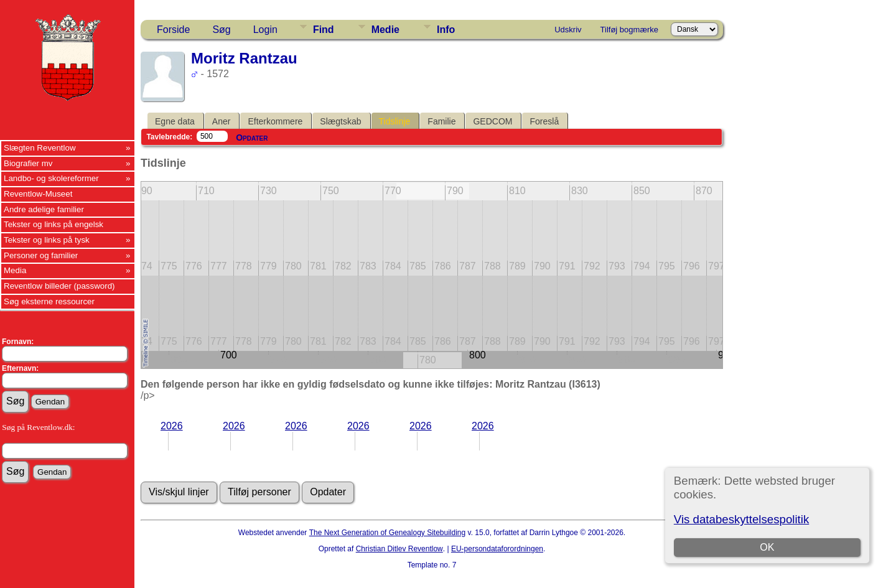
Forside (173, 30)
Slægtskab (340, 121)
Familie (441, 121)
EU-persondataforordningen (497, 549)
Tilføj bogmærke (629, 30)
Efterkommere (275, 121)
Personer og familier (41, 255)
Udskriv (568, 30)
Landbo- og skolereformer (51, 178)
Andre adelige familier (44, 209)
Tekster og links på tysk (47, 240)
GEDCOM (492, 121)
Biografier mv (28, 163)
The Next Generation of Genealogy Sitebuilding (388, 533)
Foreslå (544, 121)
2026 (172, 426)
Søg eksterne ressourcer (49, 301)
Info (446, 30)
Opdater (252, 138)
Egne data (175, 121)
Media (15, 270)
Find (324, 30)
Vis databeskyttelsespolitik (741, 519)
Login (265, 30)
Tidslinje (395, 121)
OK (767, 547)
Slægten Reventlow (40, 148)
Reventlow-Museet (38, 194)
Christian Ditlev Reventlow (399, 549)
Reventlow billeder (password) (59, 286)
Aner (222, 121)
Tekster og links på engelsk (54, 224)
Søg (221, 30)
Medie (385, 30)
